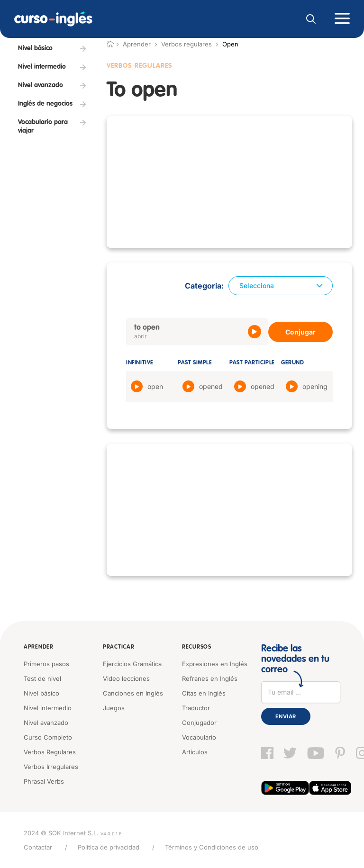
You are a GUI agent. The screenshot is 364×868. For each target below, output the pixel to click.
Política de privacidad (109, 847)
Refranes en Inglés (210, 678)
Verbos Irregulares (51, 767)
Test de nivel (42, 678)
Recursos (197, 647)
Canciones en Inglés (133, 693)
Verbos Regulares (140, 66)
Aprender (39, 647)
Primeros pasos (46, 664)
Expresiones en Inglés (215, 664)
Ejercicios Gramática (132, 664)
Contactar (38, 847)
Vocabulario (199, 737)
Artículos (195, 752)
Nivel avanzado (46, 723)
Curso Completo (48, 737)
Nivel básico (41, 693)
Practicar (118, 647)
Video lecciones (126, 678)
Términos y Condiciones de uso (212, 847)
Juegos (114, 708)
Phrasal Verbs (44, 781)
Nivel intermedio (48, 708)
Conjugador (199, 723)
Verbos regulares (187, 44)
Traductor (196, 708)
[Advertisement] (229, 182)
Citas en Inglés (204, 693)
